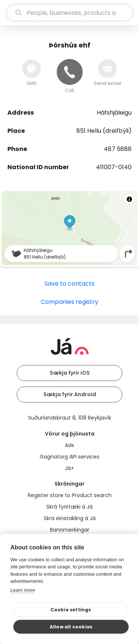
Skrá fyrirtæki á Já (69, 507)
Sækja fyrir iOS (70, 373)
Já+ (69, 468)
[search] (69, 13)
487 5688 (118, 149)
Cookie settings (71, 610)
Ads (69, 445)
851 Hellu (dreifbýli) (104, 131)
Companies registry (69, 302)
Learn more (23, 590)
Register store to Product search (70, 495)
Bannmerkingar (70, 530)
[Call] (70, 72)
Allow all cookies (71, 627)
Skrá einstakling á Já (70, 518)
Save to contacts (69, 284)
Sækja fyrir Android (70, 394)
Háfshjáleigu (114, 113)
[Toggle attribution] (129, 199)
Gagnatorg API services (69, 457)
